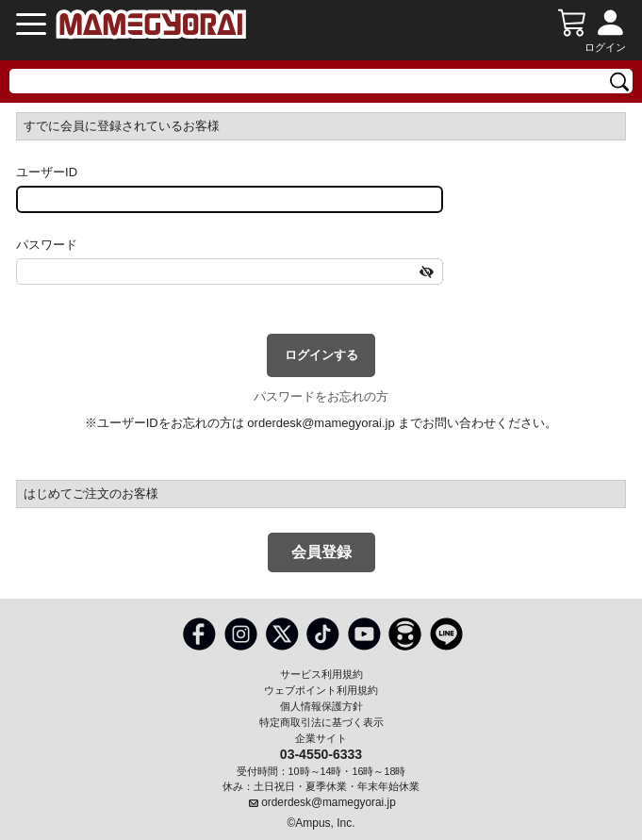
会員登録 (321, 552)
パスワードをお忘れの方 (321, 396)
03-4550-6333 (321, 753)
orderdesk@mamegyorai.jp (321, 423)
